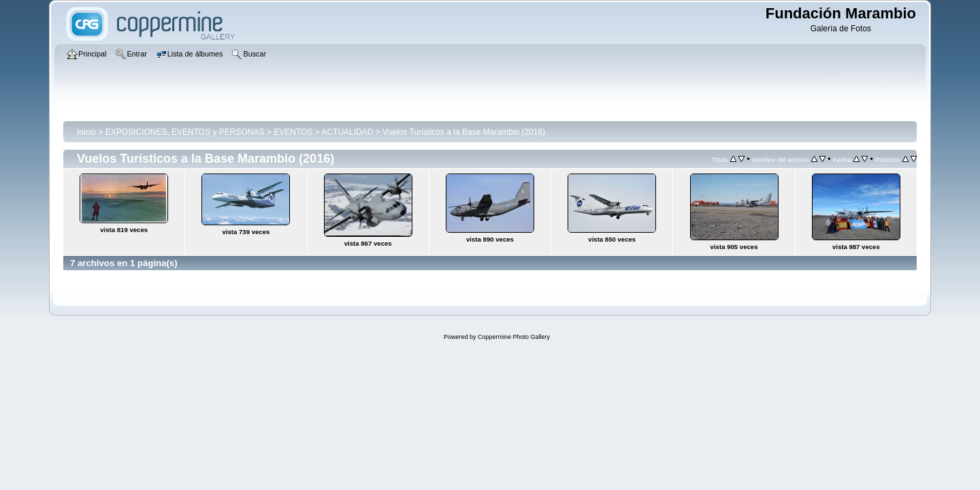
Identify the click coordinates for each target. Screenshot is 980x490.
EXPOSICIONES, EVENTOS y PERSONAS (185, 132)
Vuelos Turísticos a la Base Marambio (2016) (464, 132)
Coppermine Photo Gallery (514, 337)
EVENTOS (293, 132)
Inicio (86, 132)
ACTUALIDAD (347, 132)
